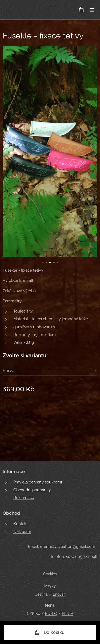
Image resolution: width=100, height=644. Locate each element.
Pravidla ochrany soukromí (38, 482)
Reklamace (24, 498)
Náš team (22, 532)
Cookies (50, 574)
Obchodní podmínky (32, 490)
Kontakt (21, 524)
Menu (92, 10)
